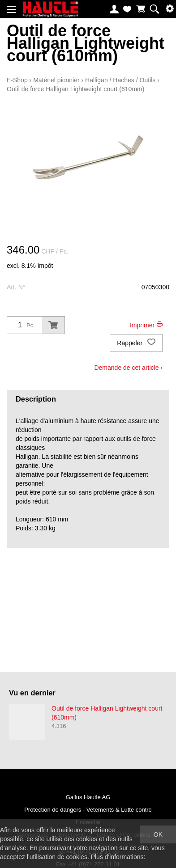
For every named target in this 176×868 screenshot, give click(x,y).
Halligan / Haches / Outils (120, 80)
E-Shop (17, 80)
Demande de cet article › (128, 368)
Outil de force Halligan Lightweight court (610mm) (75, 89)
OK (158, 834)
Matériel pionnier (56, 80)
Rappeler (136, 343)
